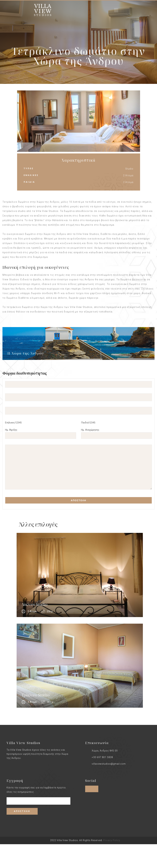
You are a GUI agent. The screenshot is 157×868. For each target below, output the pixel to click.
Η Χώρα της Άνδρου (26, 353)
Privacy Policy (112, 840)
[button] (21, 122)
